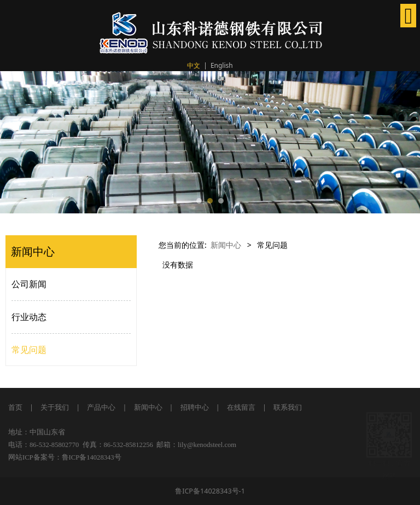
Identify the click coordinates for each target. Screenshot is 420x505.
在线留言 (241, 407)
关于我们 (54, 407)
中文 (194, 65)
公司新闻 (29, 284)
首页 (15, 407)
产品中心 (101, 407)
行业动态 (29, 317)
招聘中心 (195, 407)
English (222, 65)
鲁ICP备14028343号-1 (210, 491)
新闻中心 (226, 245)
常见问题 (29, 350)
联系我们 (288, 407)
